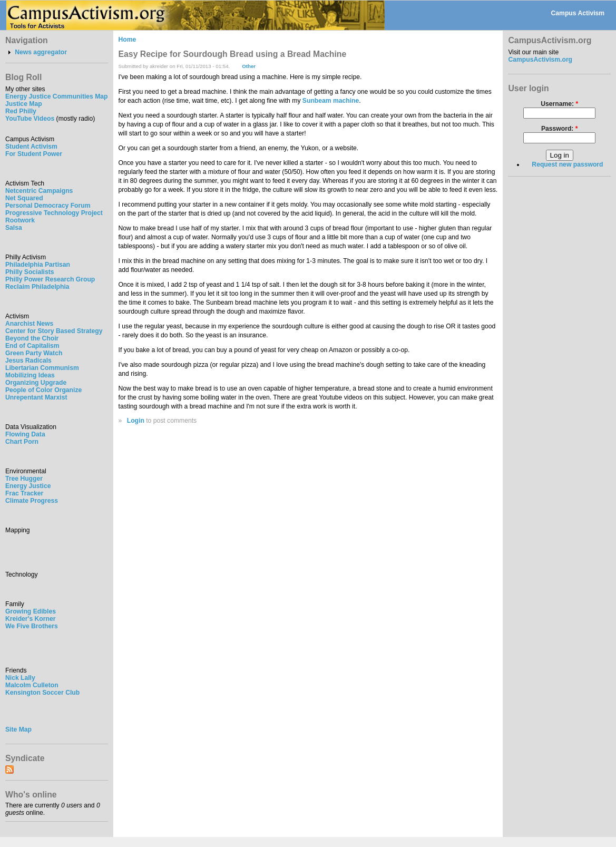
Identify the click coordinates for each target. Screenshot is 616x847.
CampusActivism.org (540, 60)
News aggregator (41, 52)
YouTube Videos (30, 119)
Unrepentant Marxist (36, 397)
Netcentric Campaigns (39, 191)
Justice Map (24, 104)
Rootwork (20, 220)
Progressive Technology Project (54, 213)
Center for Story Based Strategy (54, 331)
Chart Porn (22, 442)
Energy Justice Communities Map (57, 96)
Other (249, 66)
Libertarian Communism (42, 368)
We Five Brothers (32, 626)
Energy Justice (28, 486)
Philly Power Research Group (50, 279)
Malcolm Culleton (32, 685)
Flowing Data (25, 434)
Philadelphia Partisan (38, 265)
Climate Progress (32, 501)
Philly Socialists (30, 272)
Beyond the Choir (32, 338)
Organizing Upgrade (36, 383)
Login (136, 421)
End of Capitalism (32, 346)
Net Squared (24, 198)
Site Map (18, 729)
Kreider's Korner (30, 619)
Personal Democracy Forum (48, 206)
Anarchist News (29, 324)
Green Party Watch (34, 353)
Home (128, 40)
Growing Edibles (31, 611)
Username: (559, 104)
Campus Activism (578, 13)
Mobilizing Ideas (30, 375)
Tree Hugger (24, 479)
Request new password (567, 164)
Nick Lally (20, 678)
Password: (560, 129)
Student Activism (31, 147)
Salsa (14, 228)
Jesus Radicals (28, 361)
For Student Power (34, 154)
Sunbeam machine (331, 101)
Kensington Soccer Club (42, 693)
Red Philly (21, 111)
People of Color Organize (43, 390)
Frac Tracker (24, 493)
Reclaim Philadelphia (37, 287)
